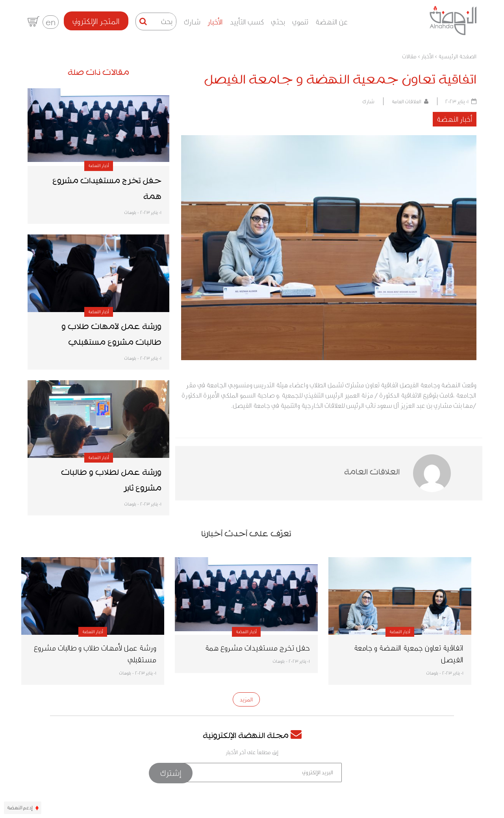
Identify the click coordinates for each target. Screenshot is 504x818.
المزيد (246, 699)
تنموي (300, 21)
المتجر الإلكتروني (96, 21)
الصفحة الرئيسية (457, 56)
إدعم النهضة (23, 807)
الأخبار (215, 21)
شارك (192, 21)
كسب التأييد (247, 21)
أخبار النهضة (455, 119)
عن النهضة (332, 21)
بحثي (278, 21)
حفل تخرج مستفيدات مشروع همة (257, 647)
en (51, 22)
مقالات (409, 56)
